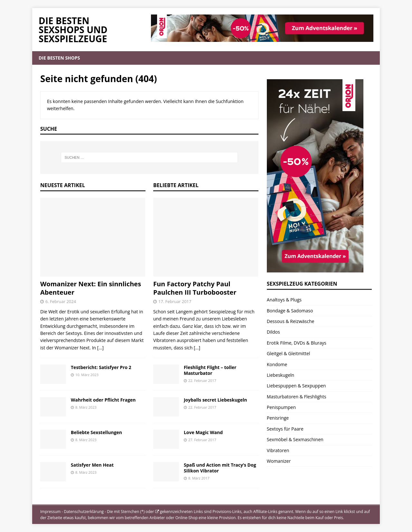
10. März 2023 (87, 375)
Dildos (273, 332)
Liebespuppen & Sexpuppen (296, 386)
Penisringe (278, 418)
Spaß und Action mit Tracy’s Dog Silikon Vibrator (220, 468)
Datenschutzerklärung (84, 512)
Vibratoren (278, 450)
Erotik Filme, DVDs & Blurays (297, 343)
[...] (100, 348)
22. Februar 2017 (202, 380)
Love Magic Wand (203, 432)
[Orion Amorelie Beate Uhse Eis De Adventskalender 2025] (315, 269)
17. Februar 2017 (175, 301)
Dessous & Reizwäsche (291, 321)
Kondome (277, 364)
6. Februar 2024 (61, 301)
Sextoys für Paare (285, 429)
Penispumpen (281, 407)
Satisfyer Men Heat (92, 465)
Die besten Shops (59, 58)
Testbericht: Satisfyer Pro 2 (101, 367)
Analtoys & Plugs (284, 300)
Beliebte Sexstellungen (96, 432)
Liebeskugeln (281, 375)
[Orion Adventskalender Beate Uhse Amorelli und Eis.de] (262, 38)
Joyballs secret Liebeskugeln (215, 400)
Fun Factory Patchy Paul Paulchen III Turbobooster (195, 288)
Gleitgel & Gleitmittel (289, 353)
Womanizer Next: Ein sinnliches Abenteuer (91, 288)
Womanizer (279, 461)
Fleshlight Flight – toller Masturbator (210, 370)
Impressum (50, 512)
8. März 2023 (86, 407)
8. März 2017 (199, 478)
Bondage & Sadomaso (290, 311)
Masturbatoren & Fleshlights (297, 397)
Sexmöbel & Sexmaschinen (295, 439)
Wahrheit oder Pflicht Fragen (103, 400)
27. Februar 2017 (202, 440)
